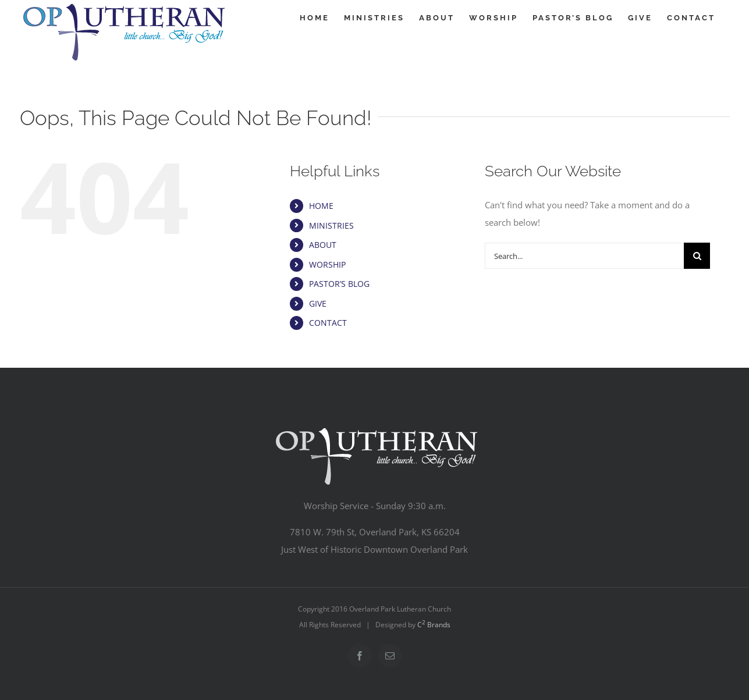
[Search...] (584, 256)
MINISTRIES (331, 225)
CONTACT (328, 323)
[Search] (697, 256)
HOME (321, 206)
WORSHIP (327, 264)
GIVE (318, 303)
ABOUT (323, 245)
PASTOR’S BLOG (339, 284)
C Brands (434, 625)
